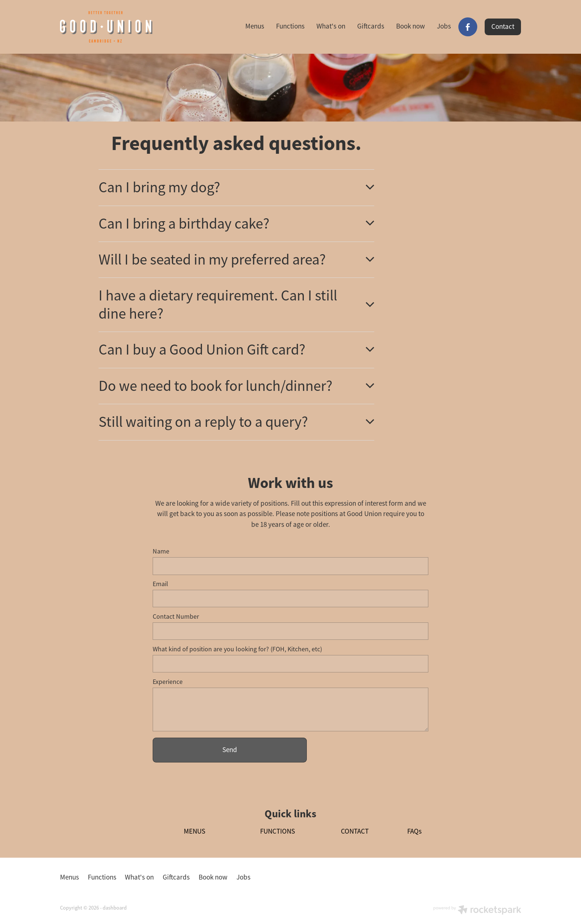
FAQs (414, 831)
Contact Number (176, 617)
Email (160, 584)
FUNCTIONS (278, 831)
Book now (411, 26)
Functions (290, 26)
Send (230, 750)
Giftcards (371, 26)
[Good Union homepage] (106, 27)
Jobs (444, 26)
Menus (255, 26)
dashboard (115, 908)
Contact (503, 27)
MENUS (195, 831)
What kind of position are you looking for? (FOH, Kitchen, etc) (237, 649)
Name (161, 552)
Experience (168, 682)
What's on (331, 26)
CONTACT (355, 831)
